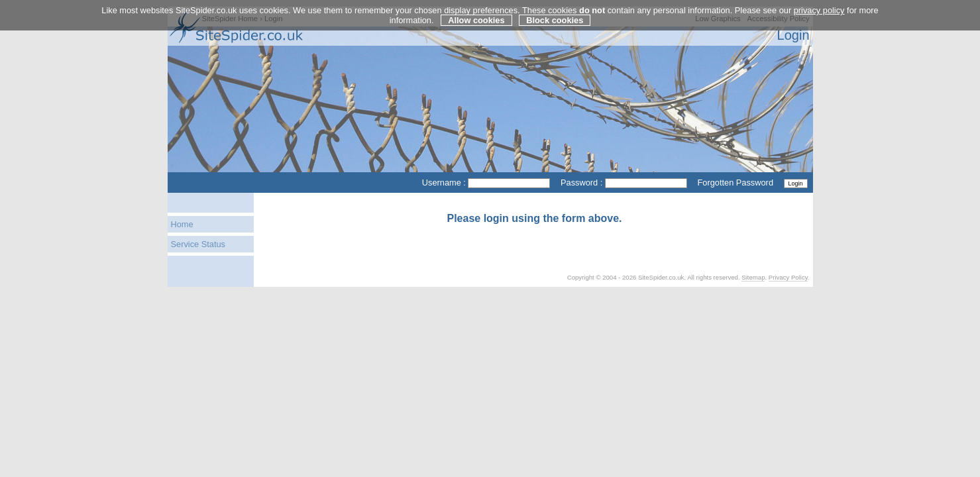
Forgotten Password (735, 183)
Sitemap (753, 277)
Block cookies (555, 20)
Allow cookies (476, 20)
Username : (444, 183)
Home (182, 224)
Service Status (198, 244)
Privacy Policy (788, 277)
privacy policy (819, 10)
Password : (581, 183)
